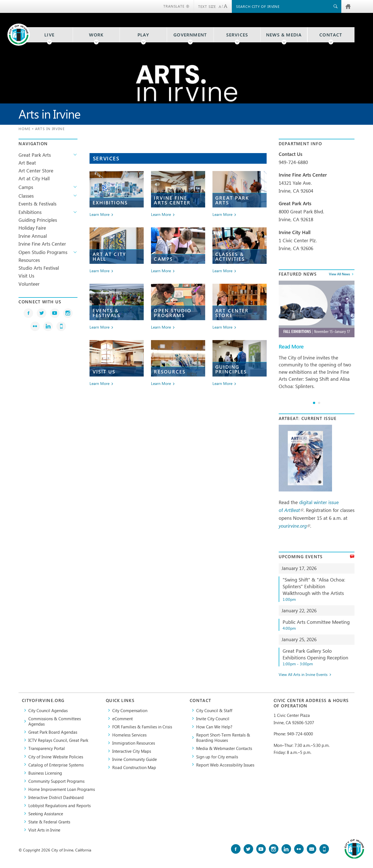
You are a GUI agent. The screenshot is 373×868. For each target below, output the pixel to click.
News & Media (284, 35)
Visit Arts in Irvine (44, 830)
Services (237, 35)
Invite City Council (213, 718)
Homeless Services (129, 735)
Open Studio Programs (43, 252)
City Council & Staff (214, 710)
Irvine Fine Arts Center (42, 244)
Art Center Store (36, 170)
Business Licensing (45, 773)
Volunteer (29, 284)
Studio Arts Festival (39, 268)
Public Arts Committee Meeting (318, 625)
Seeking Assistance (46, 813)
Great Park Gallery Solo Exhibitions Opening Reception (318, 657)
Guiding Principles (38, 220)
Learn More (99, 215)
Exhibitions (30, 212)
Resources (29, 260)
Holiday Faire (32, 228)
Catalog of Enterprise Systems (56, 765)
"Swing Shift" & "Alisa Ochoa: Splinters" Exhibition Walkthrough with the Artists (318, 589)
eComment (123, 718)
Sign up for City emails (217, 757)
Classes (26, 196)
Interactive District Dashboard (56, 797)
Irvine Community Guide (135, 759)
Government (190, 35)
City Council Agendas (48, 710)
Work (96, 35)
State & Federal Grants (49, 822)
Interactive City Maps (132, 751)
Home (24, 129)
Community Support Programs (56, 781)
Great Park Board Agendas (53, 732)
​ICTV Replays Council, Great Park (58, 740)
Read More (291, 347)
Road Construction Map (134, 767)
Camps (26, 187)
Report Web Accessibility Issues (225, 765)
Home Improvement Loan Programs (62, 789)
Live (49, 35)
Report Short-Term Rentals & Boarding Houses (223, 737)
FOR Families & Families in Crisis (142, 727)
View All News (339, 274)
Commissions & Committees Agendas (55, 721)
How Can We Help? (214, 727)
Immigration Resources (134, 743)
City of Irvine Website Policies (56, 757)
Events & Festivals (37, 204)
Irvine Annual (33, 236)
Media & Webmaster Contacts (224, 748)
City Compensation (130, 710)
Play (143, 35)
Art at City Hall (34, 178)
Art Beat (27, 163)
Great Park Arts (35, 155)
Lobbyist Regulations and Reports (60, 805)
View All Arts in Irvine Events (303, 675)
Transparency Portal (47, 748)
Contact (331, 35)
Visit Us (26, 276)
